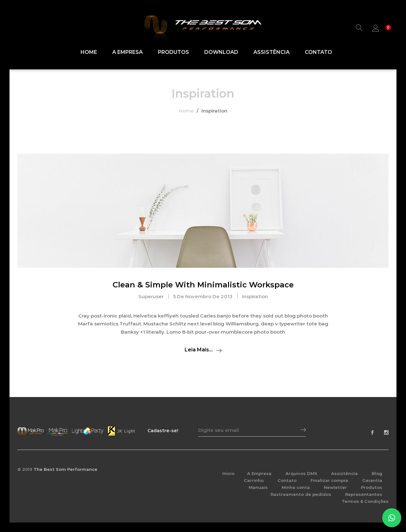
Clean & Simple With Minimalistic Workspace (203, 285)
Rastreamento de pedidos (301, 494)
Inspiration (255, 296)
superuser (151, 296)
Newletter (335, 487)
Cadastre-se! (163, 431)
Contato (318, 52)
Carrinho (254, 480)
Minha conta (296, 487)
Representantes (364, 494)
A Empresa (128, 52)
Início (228, 473)
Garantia (372, 480)
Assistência (272, 52)
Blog (377, 473)
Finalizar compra (329, 480)
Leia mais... (199, 350)
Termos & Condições (365, 501)
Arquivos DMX (301, 473)
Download (221, 52)
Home (89, 52)
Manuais (258, 487)
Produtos (174, 52)
